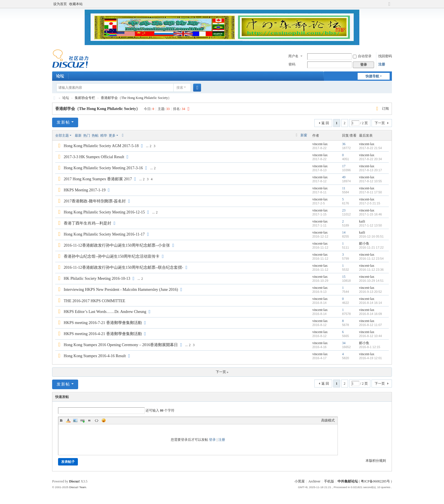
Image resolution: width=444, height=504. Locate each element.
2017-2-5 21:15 (370, 203)
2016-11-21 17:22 (371, 247)
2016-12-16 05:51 (371, 236)
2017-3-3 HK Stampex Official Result (94, 157)
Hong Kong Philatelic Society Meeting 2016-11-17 (104, 234)
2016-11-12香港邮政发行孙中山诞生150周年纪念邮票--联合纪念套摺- (123, 267)
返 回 (325, 123)
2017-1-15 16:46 (371, 214)
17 (344, 166)
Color (68, 420)
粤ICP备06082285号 (375, 481)
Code (97, 420)
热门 (87, 135)
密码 (292, 64)
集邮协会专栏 (85, 98)
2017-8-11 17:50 (371, 192)
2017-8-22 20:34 (371, 159)
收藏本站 (76, 4)
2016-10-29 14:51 (371, 281)
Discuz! (74, 481)
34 (344, 343)
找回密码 (385, 56)
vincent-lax (320, 144)
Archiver (314, 481)
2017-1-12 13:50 (371, 225)
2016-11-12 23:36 (371, 270)
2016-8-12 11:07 (371, 325)
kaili (362, 221)
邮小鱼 (364, 243)
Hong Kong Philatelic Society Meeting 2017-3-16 (103, 168)
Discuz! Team (78, 487)
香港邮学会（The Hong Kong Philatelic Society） (136, 98)
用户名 (293, 56)
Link (82, 420)
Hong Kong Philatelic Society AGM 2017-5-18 (101, 146)
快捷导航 (372, 76)
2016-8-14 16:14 (371, 303)
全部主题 (62, 135)
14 (344, 232)
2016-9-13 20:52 (371, 292)
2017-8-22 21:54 (371, 148)
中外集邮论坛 (54, 98)
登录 (212, 440)
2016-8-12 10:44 (371, 336)
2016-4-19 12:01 (371, 358)
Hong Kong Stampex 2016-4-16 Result (95, 356)
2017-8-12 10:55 (371, 181)
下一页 (380, 123)
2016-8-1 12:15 (370, 347)
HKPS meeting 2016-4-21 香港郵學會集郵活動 (103, 334)
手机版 (329, 481)
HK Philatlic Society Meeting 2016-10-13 (97, 279)
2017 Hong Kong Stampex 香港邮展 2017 (98, 179)
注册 (382, 64)
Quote (89, 420)
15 (344, 277)
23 (344, 210)
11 (344, 188)
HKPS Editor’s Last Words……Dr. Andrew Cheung (105, 312)
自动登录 (362, 56)
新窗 (304, 135)
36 (344, 144)
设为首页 (60, 4)
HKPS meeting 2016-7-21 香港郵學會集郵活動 (103, 323)
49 (344, 177)
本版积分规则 (376, 461)
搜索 (180, 88)
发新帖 (63, 122)
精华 (104, 135)
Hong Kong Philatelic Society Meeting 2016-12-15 (104, 212)
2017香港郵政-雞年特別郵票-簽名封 (95, 201)
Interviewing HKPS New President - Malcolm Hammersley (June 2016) (121, 290)
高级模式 (328, 420)
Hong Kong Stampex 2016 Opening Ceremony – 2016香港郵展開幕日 (121, 345)
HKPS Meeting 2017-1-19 (85, 190)
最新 (78, 135)
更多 (112, 135)
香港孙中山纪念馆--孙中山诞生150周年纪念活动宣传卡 (112, 256)
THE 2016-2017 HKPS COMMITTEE (94, 301)
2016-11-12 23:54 (371, 259)
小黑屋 (300, 481)
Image (75, 420)
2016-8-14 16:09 (371, 314)
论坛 (60, 76)
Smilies (104, 420)
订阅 (385, 109)
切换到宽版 (389, 6)
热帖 (95, 135)
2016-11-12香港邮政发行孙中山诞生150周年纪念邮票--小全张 (117, 245)
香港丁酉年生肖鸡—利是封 (87, 223)
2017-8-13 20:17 (371, 170)
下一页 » (222, 372)
